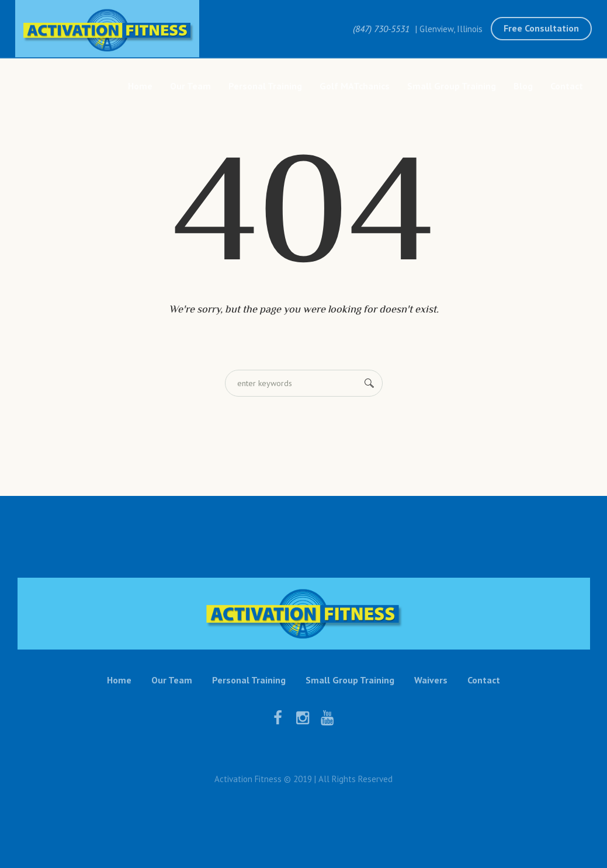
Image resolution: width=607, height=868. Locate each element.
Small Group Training (350, 680)
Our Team (172, 680)
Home (119, 680)
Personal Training (249, 680)
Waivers (431, 680)
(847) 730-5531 (381, 29)
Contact (484, 680)
